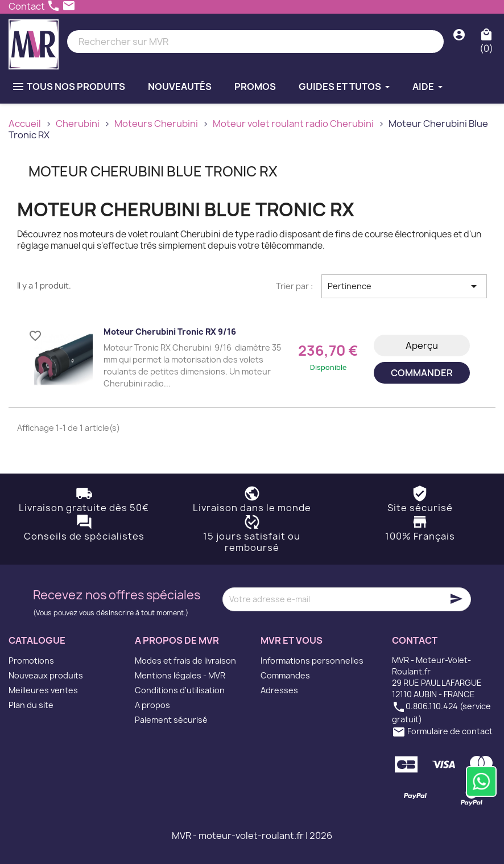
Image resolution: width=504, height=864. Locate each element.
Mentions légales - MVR (180, 675)
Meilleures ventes (43, 690)
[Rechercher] (255, 42)
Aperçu (422, 345)
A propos (152, 705)
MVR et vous (292, 640)
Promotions (31, 661)
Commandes (285, 675)
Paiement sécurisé (171, 720)
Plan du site (31, 705)
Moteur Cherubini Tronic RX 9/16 (170, 332)
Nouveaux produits (46, 675)
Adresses (279, 690)
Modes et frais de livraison (185, 661)
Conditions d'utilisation (180, 690)
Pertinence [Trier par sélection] (404, 286)
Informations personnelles (312, 661)
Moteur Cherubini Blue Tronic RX (153, 171)
